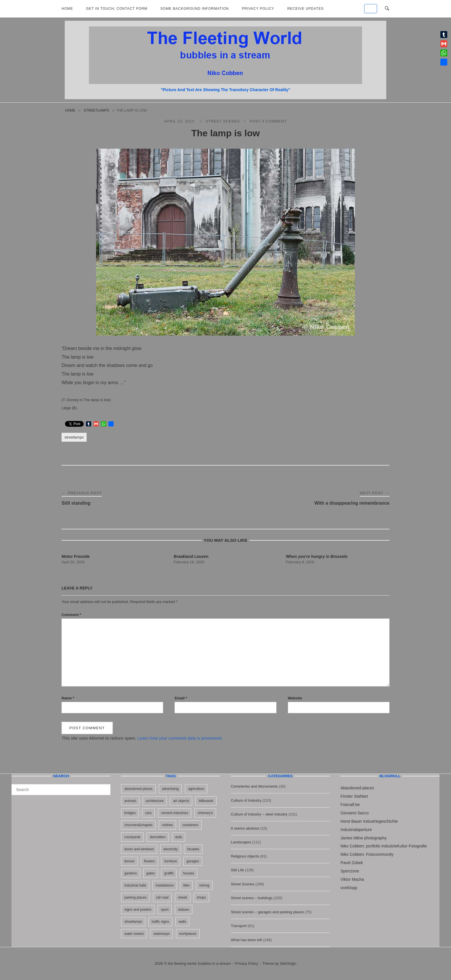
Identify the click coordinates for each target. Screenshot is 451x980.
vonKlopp (349, 888)
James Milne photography (364, 838)
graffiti (169, 873)
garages (193, 861)
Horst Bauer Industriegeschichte (369, 821)
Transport (239, 926)
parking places (135, 897)
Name (68, 698)
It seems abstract (245, 828)
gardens (130, 873)
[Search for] (61, 790)
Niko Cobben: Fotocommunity (367, 854)
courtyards (132, 837)
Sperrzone (350, 871)
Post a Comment (268, 121)
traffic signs (160, 922)
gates (151, 873)
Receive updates (306, 9)
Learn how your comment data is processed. (180, 738)
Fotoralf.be (350, 805)
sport (165, 910)
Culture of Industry (246, 800)
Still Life (238, 870)
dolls (179, 837)
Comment (71, 615)
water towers (134, 934)
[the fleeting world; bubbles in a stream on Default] (371, 9)
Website (295, 698)
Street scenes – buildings (252, 898)
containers (190, 825)
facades (193, 849)
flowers (150, 861)
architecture (155, 801)
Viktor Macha (352, 879)
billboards (206, 801)
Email (181, 698)
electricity (171, 849)
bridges (130, 813)
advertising (170, 789)
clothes (167, 825)
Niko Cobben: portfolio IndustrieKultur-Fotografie (384, 846)
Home (67, 9)
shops (201, 897)
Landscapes (241, 842)
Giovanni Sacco (355, 813)
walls (182, 922)
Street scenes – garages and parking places (267, 912)
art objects (181, 801)
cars (149, 813)
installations (165, 885)
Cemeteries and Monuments (254, 786)
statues (184, 910)
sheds (183, 897)
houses (189, 873)
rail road (162, 897)
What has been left (246, 940)
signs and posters (138, 910)
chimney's (205, 813)
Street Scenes (223, 121)
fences (129, 861)
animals (130, 801)
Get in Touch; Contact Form (117, 9)
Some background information (195, 9)
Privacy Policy (258, 9)
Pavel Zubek (352, 863)
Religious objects (245, 856)
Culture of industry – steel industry (259, 814)
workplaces (188, 934)
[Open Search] (387, 9)
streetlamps (96, 110)
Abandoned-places (357, 788)
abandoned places (138, 789)
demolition (158, 837)
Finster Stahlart (354, 796)
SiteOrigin (288, 963)
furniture (171, 861)
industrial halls (135, 885)
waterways (162, 934)
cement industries (175, 813)
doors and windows (139, 849)
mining (204, 885)
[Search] (104, 787)
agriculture (196, 789)
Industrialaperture (356, 830)
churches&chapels (138, 825)
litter (187, 885)
